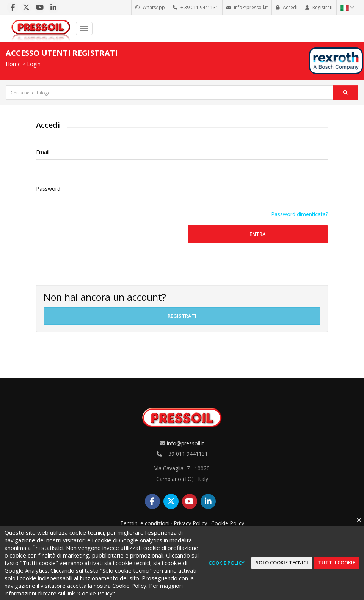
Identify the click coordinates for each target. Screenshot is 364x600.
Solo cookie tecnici (282, 562)
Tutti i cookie (337, 562)
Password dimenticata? (300, 214)
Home (13, 64)
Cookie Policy (228, 523)
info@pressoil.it (186, 443)
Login (34, 64)
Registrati (182, 316)
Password (48, 189)
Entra (258, 234)
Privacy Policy (190, 523)
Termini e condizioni (145, 523)
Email (43, 152)
